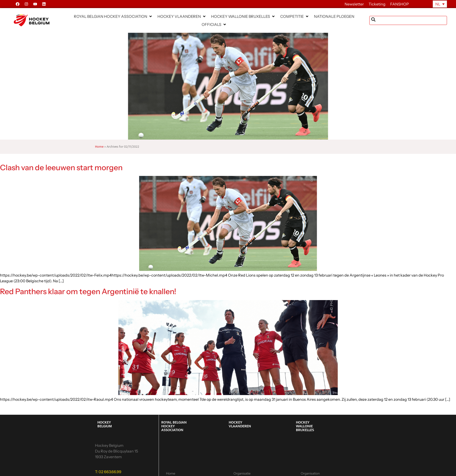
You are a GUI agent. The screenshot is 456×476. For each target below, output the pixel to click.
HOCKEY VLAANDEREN (240, 424)
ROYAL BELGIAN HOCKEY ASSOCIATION (174, 426)
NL (438, 4)
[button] (113, 16)
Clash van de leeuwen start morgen (61, 167)
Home (99, 147)
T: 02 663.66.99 (108, 472)
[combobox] (408, 20)
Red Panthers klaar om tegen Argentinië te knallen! (88, 291)
